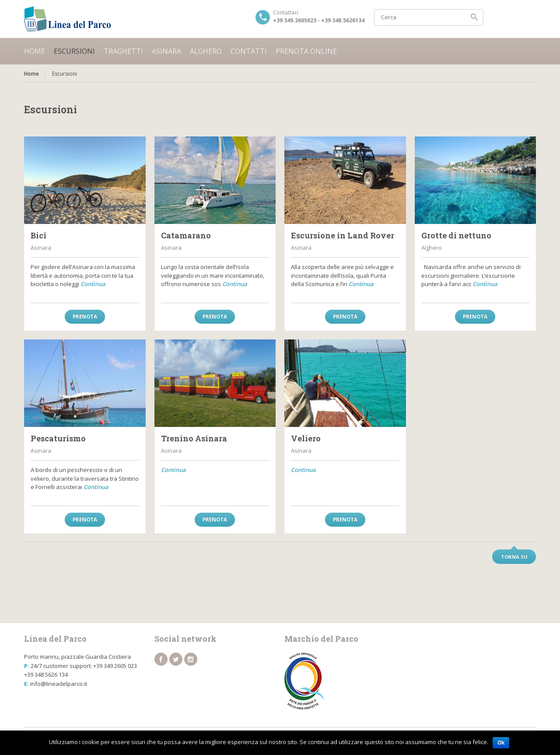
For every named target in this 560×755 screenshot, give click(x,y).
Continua (93, 284)
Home (35, 51)
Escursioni (74, 51)
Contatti (249, 51)
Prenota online (306, 51)
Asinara (166, 51)
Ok (501, 743)
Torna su (514, 557)
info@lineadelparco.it (59, 684)
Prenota (85, 316)
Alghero (206, 51)
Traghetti (123, 51)
